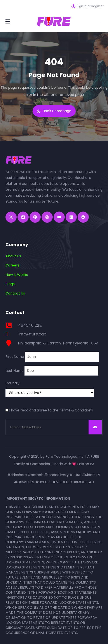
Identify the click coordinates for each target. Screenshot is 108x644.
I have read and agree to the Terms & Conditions (51, 410)
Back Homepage (54, 111)
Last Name (15, 371)
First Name (15, 357)
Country (12, 383)
